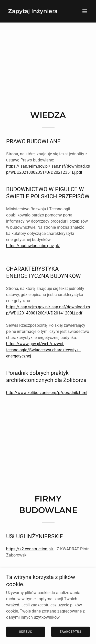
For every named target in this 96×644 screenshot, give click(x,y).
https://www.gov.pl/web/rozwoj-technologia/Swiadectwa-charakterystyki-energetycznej (43, 350)
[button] (85, 11)
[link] (33, 12)
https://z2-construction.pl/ (30, 549)
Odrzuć (26, 635)
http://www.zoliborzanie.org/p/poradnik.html (47, 393)
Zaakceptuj (71, 635)
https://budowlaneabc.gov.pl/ (33, 246)
